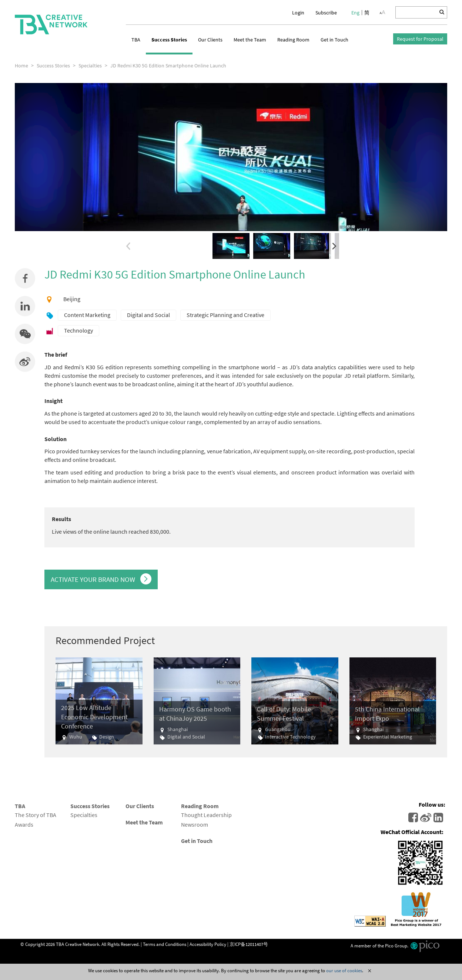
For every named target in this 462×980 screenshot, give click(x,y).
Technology (78, 330)
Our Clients (210, 40)
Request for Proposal (420, 39)
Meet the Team (250, 40)
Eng (355, 13)
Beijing (72, 299)
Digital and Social (148, 315)
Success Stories (169, 40)
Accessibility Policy (208, 944)
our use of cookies (344, 970)
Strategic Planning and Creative (225, 315)
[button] (25, 334)
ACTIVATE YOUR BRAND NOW (101, 579)
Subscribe (326, 13)
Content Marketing (87, 315)
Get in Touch (334, 40)
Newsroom (195, 824)
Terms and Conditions (165, 944)
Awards (24, 824)
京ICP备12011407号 (249, 944)
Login (298, 13)
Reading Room (293, 40)
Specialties (84, 815)
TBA (136, 40)
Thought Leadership (206, 815)
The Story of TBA (36, 815)
